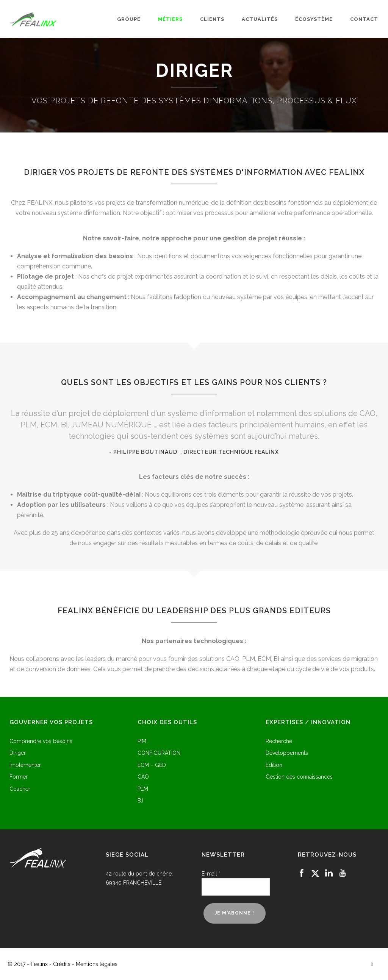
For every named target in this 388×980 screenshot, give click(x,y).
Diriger (18, 753)
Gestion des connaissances (299, 777)
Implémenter (25, 765)
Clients (212, 19)
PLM (143, 789)
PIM (142, 741)
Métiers (170, 19)
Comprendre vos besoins (41, 741)
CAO (143, 777)
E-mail (211, 874)
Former (19, 777)
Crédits (62, 964)
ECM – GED (152, 765)
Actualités (260, 19)
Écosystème (314, 19)
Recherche (279, 741)
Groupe (129, 19)
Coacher (20, 789)
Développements (287, 753)
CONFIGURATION (159, 753)
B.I (140, 801)
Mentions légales (97, 964)
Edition (274, 765)
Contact (364, 19)
